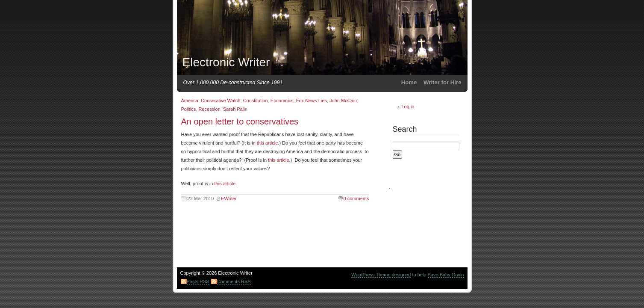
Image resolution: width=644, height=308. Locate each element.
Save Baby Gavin (446, 275)
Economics (282, 101)
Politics (189, 109)
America (190, 101)
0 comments (356, 198)
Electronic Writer (226, 62)
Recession (209, 109)
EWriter (229, 198)
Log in (408, 107)
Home (409, 82)
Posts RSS (198, 281)
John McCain (343, 101)
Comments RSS (234, 281)
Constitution (256, 101)
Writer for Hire (442, 82)
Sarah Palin (235, 109)
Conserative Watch (221, 101)
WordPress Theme (371, 275)
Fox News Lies (312, 101)
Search (405, 129)
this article (268, 143)
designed (401, 275)
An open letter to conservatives (240, 121)
